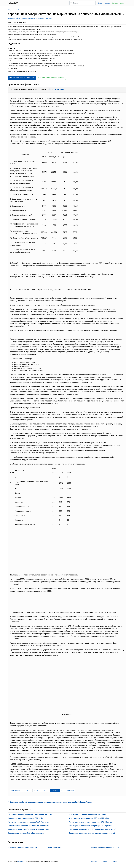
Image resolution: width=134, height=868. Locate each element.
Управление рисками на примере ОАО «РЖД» (26, 818)
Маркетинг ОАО (55, 847)
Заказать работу (119, 3)
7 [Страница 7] (45, 791)
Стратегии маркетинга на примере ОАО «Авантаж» (28, 826)
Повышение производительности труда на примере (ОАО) (92, 833)
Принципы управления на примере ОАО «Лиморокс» (29, 822)
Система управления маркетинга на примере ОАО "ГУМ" (30, 814)
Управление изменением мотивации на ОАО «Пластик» (91, 822)
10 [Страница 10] (62, 791)
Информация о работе (50, 802)
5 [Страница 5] (38, 791)
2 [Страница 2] (27, 791)
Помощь (107, 3)
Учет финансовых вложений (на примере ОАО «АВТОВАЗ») (92, 829)
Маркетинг (21, 10)
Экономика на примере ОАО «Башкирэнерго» (26, 833)
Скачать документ (57, 89)
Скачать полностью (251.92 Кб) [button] (22, 78)
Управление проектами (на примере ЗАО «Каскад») (28, 829)
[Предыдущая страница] (16, 791)
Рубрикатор (12, 10)
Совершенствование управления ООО (104, 847)
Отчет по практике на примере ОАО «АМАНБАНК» (89, 818)
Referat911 (21, 862)
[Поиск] (83, 3)
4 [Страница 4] (34, 791)
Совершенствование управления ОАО (23, 847)
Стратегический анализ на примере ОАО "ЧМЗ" (87, 814)
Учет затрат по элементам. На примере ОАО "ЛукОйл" (90, 826)
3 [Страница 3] (31, 791)
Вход (100, 3)
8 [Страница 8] (48, 791)
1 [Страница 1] (24, 791)
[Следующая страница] (70, 791)
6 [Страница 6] (41, 791)
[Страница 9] (55, 791)
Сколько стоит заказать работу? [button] (51, 78)
